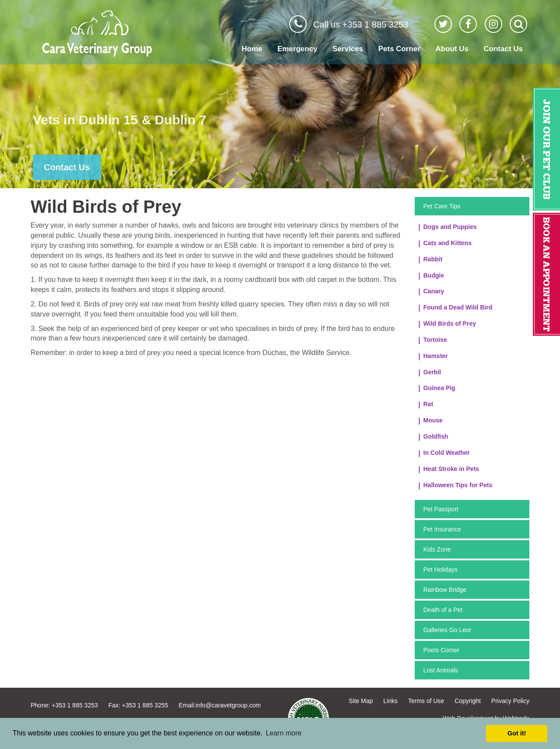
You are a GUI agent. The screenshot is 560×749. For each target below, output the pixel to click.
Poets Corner (441, 650)
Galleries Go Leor (448, 630)
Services (348, 49)
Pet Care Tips (442, 206)
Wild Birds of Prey (450, 324)
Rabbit (433, 259)
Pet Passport (441, 509)
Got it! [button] (517, 733)
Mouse (433, 420)
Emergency (297, 49)
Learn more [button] (283, 733)
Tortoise (435, 340)
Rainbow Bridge (445, 590)
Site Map (361, 701)
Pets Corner (399, 49)
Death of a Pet (443, 610)
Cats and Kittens (448, 243)
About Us (452, 49)
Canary (434, 291)
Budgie (434, 275)
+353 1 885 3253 (75, 705)
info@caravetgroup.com (228, 705)
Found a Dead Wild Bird (458, 307)
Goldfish (436, 436)
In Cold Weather (447, 453)
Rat (429, 404)
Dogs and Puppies (450, 227)
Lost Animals (441, 670)
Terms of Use (426, 701)
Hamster (436, 356)
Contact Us (503, 49)
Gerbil (432, 372)
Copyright (468, 701)
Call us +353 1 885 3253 (361, 25)
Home (252, 49)
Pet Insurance (442, 529)
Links (390, 701)
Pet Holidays (441, 570)
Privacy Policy (510, 701)
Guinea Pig (439, 388)
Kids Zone (437, 549)
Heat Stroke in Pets (451, 469)
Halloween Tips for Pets (458, 485)
